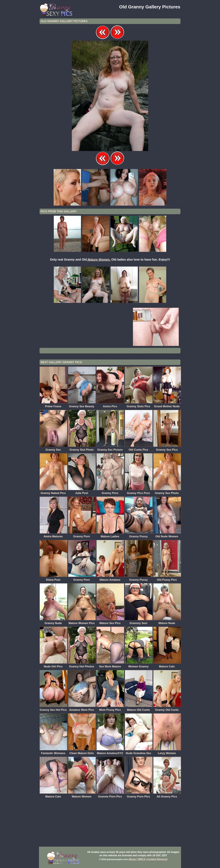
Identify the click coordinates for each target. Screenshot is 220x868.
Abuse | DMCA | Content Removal (148, 859)
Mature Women (99, 260)
